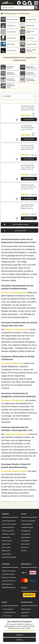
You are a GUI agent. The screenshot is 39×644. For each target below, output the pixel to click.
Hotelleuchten (6, 544)
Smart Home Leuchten (9, 524)
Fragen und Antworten (28, 521)
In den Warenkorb (29, 119)
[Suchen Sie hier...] (18, 7)
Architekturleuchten (8, 527)
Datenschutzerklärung (11, 630)
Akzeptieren (20, 635)
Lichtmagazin (25, 541)
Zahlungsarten (26, 537)
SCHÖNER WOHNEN (9, 557)
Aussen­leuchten (7, 541)
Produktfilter (7, 96)
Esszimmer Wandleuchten (16, 434)
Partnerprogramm (27, 524)
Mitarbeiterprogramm (9, 587)
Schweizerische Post (8, 581)
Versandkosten (26, 531)
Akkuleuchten (6, 537)
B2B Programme (7, 584)
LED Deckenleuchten (9, 521)
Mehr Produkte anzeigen (21, 224)
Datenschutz (25, 612)
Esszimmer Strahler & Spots (14, 471)
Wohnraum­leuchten (8, 531)
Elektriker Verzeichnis (9, 571)
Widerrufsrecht (26, 609)
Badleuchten (6, 551)
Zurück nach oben (20, 231)
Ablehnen (19, 640)
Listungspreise (26, 534)
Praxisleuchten (7, 554)
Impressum (25, 616)
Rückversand (25, 544)
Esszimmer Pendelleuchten (17, 330)
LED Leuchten (6, 547)
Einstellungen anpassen (27, 630)
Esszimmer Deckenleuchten (14, 292)
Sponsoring (25, 547)
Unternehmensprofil (8, 574)
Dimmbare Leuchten (8, 534)
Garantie (24, 551)
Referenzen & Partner (9, 578)
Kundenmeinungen (27, 527)
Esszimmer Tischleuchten (13, 400)
